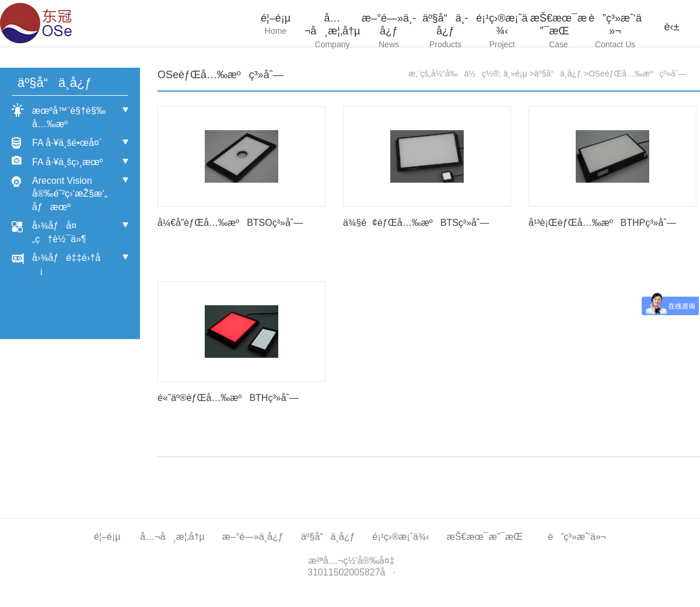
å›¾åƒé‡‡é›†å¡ (66, 264)
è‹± (672, 27)
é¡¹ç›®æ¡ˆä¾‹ (502, 32)
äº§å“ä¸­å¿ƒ (445, 32)
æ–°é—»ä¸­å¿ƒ (389, 32)
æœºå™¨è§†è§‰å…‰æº (69, 117)
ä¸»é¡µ (515, 74)
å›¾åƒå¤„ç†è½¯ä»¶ (59, 232)
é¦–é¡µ (276, 25)
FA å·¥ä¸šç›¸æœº (67, 162)
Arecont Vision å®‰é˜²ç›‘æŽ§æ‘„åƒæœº (70, 194)
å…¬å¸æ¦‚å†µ (332, 32)
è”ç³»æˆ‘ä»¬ (615, 32)
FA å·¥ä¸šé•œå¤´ (67, 143)
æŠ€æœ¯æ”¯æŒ (559, 32)
